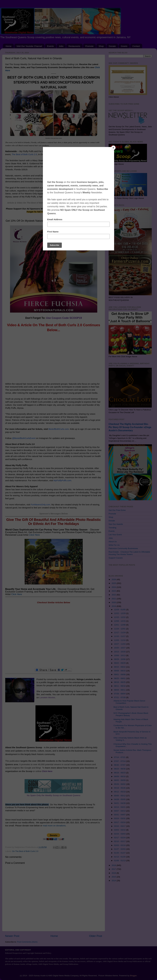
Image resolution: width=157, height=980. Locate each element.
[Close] (113, 148)
